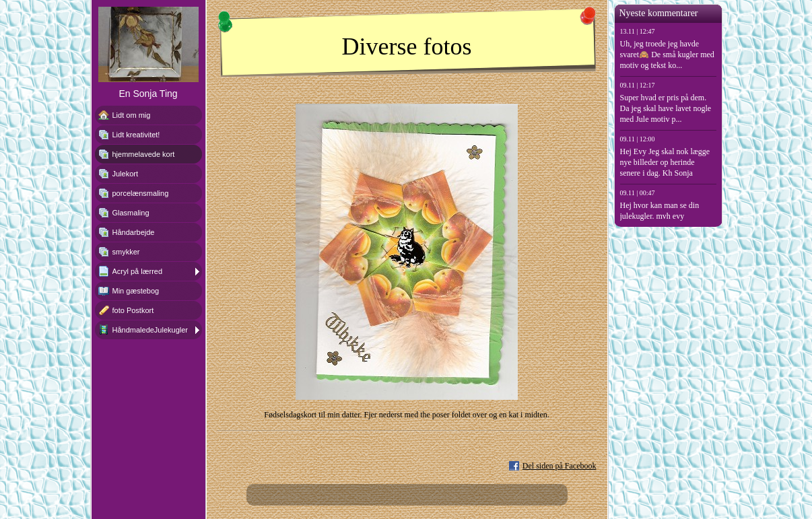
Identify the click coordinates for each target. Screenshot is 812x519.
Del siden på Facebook (560, 466)
